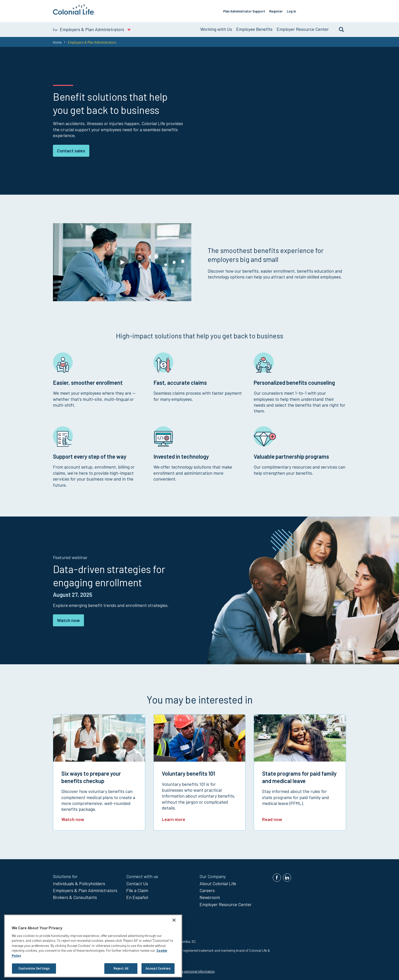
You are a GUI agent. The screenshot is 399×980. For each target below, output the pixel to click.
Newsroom (210, 895)
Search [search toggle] (339, 27)
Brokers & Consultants (75, 895)
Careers (207, 888)
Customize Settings (34, 968)
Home (57, 40)
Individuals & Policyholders (79, 881)
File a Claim (137, 888)
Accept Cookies (158, 968)
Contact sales (71, 148)
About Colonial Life (218, 881)
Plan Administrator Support (252, 10)
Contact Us (137, 881)
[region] (93, 946)
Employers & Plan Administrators (85, 888)
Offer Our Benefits (328, 10)
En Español (137, 895)
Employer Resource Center (303, 27)
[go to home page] (74, 13)
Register (283, 10)
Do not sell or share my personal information (182, 969)
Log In (299, 10)
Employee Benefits (254, 27)
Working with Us (216, 27)
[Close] (174, 920)
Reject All (121, 968)
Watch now (68, 618)
